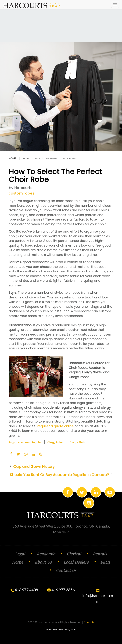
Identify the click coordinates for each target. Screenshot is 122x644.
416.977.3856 (61, 590)
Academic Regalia (29, 442)
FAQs (105, 562)
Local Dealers (76, 562)
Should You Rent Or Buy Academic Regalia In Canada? (59, 475)
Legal (20, 554)
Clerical (74, 554)
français (89, 622)
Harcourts (23, 188)
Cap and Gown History (34, 467)
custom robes (22, 193)
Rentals (100, 554)
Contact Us (66, 570)
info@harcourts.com (98, 596)
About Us (43, 562)
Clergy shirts (78, 442)
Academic (46, 554)
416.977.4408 (24, 590)
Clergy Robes (55, 442)
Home (12, 158)
